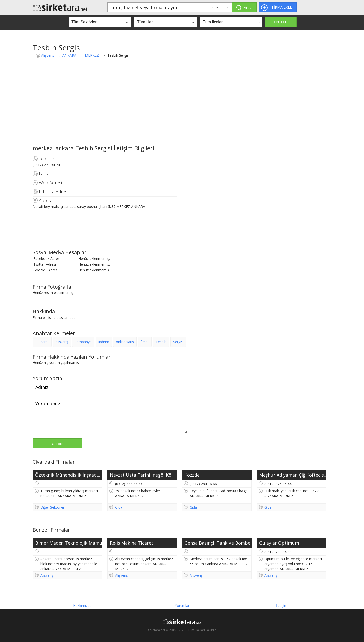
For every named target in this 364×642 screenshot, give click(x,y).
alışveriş (62, 342)
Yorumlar (182, 606)
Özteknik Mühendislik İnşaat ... (68, 475)
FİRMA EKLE (282, 7)
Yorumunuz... (110, 416)
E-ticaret (42, 342)
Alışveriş (48, 55)
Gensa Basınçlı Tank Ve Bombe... (218, 543)
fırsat (145, 342)
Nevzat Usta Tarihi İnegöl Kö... (142, 475)
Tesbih (161, 342)
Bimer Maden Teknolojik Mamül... (69, 543)
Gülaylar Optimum (279, 543)
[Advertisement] (182, 107)
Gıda (119, 507)
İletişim (282, 606)
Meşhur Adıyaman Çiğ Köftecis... (293, 475)
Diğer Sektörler (52, 507)
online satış (125, 342)
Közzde (192, 475)
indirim (104, 342)
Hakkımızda (82, 606)
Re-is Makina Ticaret (132, 543)
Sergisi (178, 342)
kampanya (83, 342)
